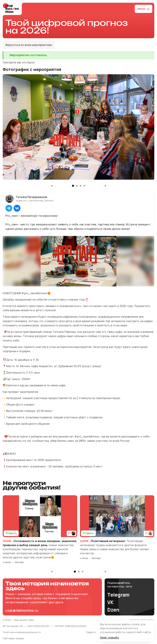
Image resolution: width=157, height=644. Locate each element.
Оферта (91, 632)
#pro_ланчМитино (34, 293)
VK (110, 602)
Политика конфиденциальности (22, 632)
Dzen (113, 610)
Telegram (118, 595)
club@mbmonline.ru (22, 611)
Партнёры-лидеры (13, 638)
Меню (144, 9)
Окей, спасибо (109, 638)
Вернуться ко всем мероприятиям (29, 45)
